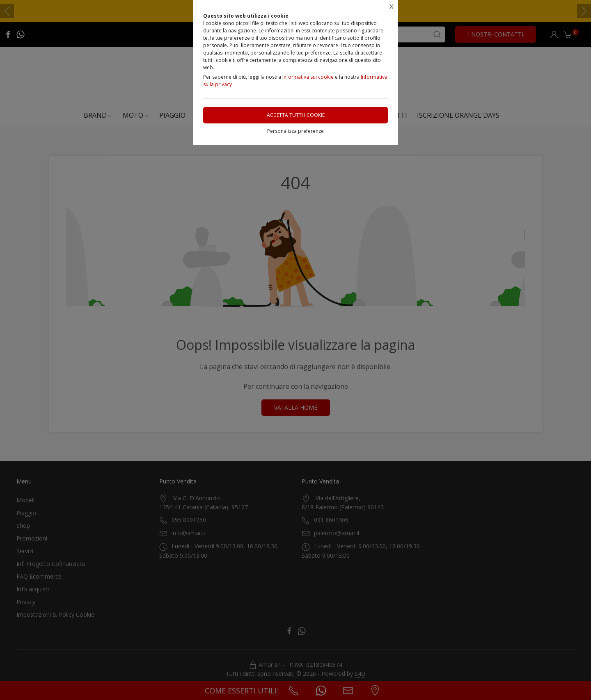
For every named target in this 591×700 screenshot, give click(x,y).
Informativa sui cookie (308, 77)
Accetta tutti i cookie (296, 115)
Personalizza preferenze (295, 131)
